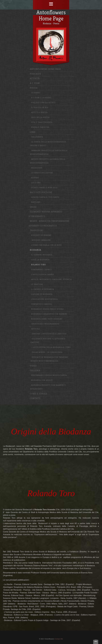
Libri (33, 132)
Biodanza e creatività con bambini (49, 314)
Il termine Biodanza (42, 255)
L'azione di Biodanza (42, 294)
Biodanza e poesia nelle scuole (47, 309)
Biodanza (35, 250)
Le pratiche (37, 284)
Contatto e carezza (41, 304)
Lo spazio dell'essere (42, 173)
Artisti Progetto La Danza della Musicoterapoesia (48, 161)
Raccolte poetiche (41, 192)
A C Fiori (35, 83)
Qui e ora (36, 183)
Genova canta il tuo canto (45, 197)
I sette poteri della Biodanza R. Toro (51, 347)
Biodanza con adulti (42, 380)
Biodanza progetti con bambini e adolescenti (48, 387)
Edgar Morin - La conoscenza (47, 352)
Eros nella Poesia (40, 117)
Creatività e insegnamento (45, 324)
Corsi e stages (38, 394)
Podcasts (35, 74)
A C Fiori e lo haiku (41, 98)
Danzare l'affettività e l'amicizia (49, 334)
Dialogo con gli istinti (43, 103)
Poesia (34, 88)
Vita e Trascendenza (42, 122)
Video (33, 366)
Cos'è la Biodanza (40, 260)
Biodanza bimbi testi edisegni (47, 319)
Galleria (35, 371)
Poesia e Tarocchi (40, 127)
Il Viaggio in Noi (40, 108)
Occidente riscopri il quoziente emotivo (48, 341)
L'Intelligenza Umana (42, 275)
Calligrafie (37, 137)
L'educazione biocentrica (44, 299)
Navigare (36, 202)
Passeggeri (37, 168)
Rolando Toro (38, 265)
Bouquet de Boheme (41, 235)
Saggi (33, 207)
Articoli (35, 329)
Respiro (35, 178)
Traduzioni (37, 230)
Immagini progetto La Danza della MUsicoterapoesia (49, 152)
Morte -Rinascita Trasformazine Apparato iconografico (49, 223)
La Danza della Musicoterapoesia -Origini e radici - (49, 144)
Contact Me (59, 639)
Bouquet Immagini (41, 240)
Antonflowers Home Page (45, 69)
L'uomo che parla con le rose (46, 245)
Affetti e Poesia (39, 113)
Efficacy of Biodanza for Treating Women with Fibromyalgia (49, 359)
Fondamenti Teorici (41, 270)
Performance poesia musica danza (49, 375)
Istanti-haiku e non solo (44, 188)
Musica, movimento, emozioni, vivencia (51, 280)
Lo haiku (36, 93)
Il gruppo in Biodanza (43, 289)
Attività (35, 79)
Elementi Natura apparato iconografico (45, 214)
